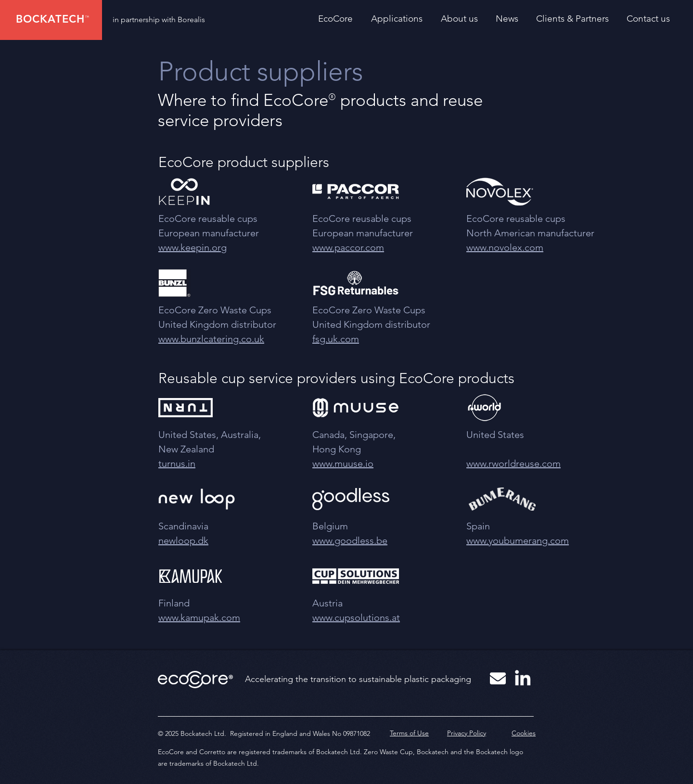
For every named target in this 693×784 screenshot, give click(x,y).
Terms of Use (409, 733)
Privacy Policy (467, 733)
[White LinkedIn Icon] (523, 678)
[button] (401, 19)
